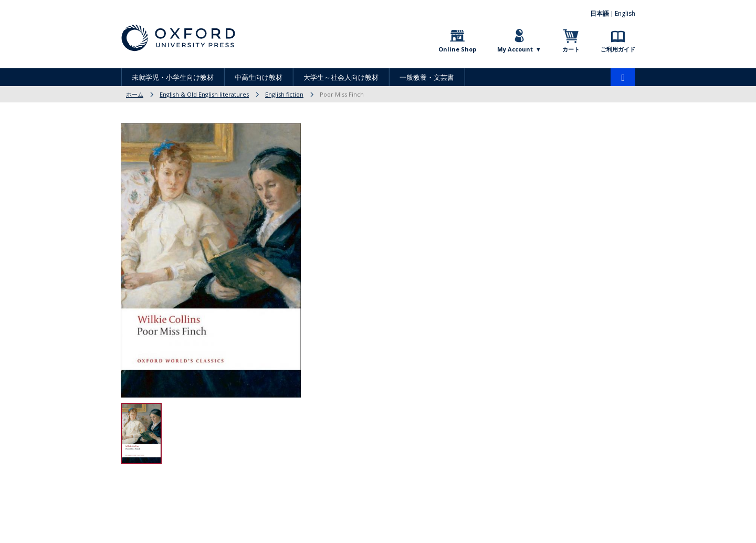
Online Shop (457, 49)
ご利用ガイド (618, 49)
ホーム (135, 94)
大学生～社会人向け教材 (341, 77)
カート (571, 49)
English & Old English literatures (204, 94)
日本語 (600, 13)
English (625, 13)
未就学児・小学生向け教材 (173, 77)
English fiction (284, 94)
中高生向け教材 (259, 77)
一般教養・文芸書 (427, 77)
